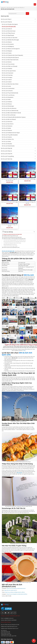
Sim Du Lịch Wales (6, 141)
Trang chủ (3, 8)
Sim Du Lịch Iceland (7, 80)
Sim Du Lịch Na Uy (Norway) (9, 115)
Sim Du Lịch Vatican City (8, 139)
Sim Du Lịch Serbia (6, 128)
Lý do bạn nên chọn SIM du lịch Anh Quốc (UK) (12, 237)
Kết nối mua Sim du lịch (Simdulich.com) (11, 247)
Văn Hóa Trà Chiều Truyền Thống (11, 246)
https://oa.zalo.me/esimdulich (11, 590)
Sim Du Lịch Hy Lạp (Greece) (9, 71)
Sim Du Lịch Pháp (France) (8, 33)
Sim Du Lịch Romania (7, 122)
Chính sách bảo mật (5, 632)
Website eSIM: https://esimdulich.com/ (10, 628)
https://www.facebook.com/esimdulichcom (16, 588)
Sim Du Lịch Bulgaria (7, 51)
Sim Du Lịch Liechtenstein (8, 88)
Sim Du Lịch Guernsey (7, 75)
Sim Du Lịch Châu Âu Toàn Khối (10, 38)
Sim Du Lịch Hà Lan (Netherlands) (10, 111)
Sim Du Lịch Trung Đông (7, 156)
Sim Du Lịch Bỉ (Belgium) (8, 46)
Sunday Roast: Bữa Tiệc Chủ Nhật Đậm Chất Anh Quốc (15, 242)
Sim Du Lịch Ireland (7, 82)
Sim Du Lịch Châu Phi (7, 154)
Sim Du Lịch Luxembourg (8, 95)
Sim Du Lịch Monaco (7, 104)
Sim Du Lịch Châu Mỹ (6, 148)
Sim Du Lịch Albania (7, 42)
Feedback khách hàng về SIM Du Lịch (11, 236)
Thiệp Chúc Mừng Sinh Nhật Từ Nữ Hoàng (13, 243)
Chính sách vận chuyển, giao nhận (9, 636)
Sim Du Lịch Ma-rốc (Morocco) (9, 108)
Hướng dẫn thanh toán (6, 634)
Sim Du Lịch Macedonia (8, 97)
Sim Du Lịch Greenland (7, 73)
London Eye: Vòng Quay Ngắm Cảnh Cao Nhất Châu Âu (15, 240)
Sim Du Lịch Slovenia (7, 130)
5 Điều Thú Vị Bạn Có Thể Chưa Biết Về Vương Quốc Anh (14, 239)
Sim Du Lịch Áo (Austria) (8, 44)
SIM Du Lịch (29, 275)
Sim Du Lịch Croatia (7, 53)
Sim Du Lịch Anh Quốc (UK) (9, 27)
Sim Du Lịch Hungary (7, 77)
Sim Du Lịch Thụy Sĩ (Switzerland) (10, 93)
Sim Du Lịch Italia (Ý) (7, 29)
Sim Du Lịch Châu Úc (6, 151)
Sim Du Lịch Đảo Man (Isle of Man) (10, 84)
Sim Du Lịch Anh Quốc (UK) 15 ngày (27, 179)
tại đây (24, 350)
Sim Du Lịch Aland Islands (8, 146)
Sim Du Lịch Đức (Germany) (9, 31)
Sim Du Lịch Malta (6, 99)
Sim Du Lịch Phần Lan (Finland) (10, 66)
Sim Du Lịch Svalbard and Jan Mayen (11, 133)
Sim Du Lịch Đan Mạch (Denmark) (10, 60)
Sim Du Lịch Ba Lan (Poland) (9, 119)
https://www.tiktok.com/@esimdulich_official (15, 592)
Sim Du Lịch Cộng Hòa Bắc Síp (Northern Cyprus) (14, 117)
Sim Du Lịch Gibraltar (7, 69)
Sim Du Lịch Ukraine (7, 137)
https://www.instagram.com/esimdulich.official (17, 594)
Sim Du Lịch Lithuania (7, 91)
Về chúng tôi (4, 630)
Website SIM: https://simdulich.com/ (9, 627)
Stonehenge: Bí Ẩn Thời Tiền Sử (11, 244)
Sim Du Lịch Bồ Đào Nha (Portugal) (10, 40)
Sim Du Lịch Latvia (6, 86)
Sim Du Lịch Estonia (7, 62)
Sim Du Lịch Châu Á (6, 19)
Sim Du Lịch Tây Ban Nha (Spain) (10, 24)
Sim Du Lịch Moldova (7, 102)
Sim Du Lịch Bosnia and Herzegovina (11, 49)
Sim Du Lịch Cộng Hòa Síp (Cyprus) (10, 57)
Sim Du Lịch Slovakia (7, 144)
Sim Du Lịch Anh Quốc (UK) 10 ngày (10, 202)
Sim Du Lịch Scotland (7, 126)
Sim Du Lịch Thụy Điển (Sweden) (10, 135)
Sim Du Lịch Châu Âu (19, 8)
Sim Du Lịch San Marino (8, 124)
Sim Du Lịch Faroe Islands (8, 64)
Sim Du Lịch (10, 8)
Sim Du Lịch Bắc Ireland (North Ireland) (11, 113)
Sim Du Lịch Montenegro (8, 106)
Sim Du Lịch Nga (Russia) (8, 35)
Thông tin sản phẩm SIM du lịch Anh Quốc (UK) (13, 234)
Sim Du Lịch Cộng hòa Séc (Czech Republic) (12, 55)
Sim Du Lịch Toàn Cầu (7, 159)
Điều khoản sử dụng (6, 633)
